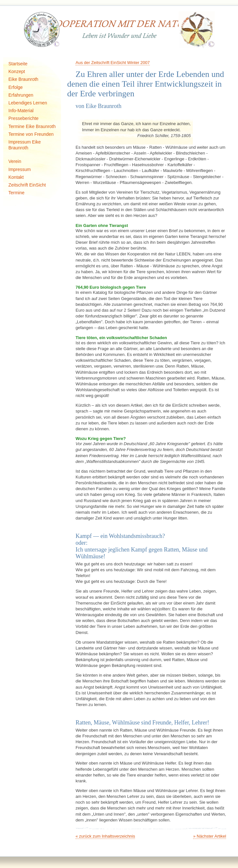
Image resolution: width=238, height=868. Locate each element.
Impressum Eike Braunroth (25, 145)
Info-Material (21, 111)
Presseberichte (23, 118)
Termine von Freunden (31, 134)
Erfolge (16, 87)
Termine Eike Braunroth (32, 126)
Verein (15, 161)
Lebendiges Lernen (28, 103)
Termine (16, 193)
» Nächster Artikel (210, 836)
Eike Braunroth (23, 79)
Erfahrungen (21, 95)
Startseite (18, 64)
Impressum (20, 169)
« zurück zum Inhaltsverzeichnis (105, 836)
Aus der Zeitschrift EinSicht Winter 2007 (113, 63)
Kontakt (16, 177)
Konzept (17, 71)
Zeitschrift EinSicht (27, 185)
